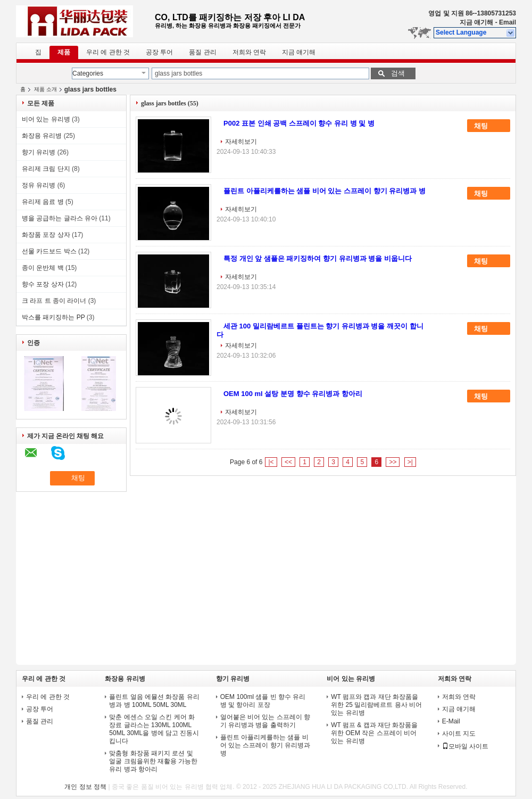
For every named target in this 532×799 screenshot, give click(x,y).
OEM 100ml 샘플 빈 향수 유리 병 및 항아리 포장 (263, 701)
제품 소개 (45, 89)
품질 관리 (202, 52)
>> (393, 462)
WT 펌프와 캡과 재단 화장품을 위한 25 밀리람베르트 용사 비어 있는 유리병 (376, 705)
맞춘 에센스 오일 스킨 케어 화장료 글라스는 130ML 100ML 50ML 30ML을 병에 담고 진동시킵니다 (154, 729)
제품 (64, 52)
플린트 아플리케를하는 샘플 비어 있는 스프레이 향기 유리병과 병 (325, 191)
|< (271, 462)
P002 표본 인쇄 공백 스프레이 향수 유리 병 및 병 (299, 123)
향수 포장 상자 (43, 284)
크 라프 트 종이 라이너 (54, 301)
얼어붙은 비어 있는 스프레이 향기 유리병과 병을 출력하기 (265, 721)
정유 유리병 (39, 185)
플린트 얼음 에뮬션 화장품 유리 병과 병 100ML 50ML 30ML (154, 701)
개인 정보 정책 (85, 787)
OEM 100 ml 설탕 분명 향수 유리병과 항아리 (293, 394)
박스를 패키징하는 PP (53, 317)
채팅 (488, 126)
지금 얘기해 (476, 22)
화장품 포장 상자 (46, 235)
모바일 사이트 (465, 746)
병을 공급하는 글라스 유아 (60, 218)
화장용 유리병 (42, 136)
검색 (398, 73)
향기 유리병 (39, 152)
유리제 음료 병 (43, 202)
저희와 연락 (249, 52)
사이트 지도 (459, 734)
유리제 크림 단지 (46, 169)
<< (288, 462)
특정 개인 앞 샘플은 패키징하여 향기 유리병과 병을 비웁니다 (318, 258)
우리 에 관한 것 (108, 52)
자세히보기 (241, 142)
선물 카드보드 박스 (49, 251)
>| (410, 462)
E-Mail (451, 721)
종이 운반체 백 (43, 268)
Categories (88, 73)
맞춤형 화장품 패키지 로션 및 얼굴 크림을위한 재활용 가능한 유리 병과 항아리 (153, 761)
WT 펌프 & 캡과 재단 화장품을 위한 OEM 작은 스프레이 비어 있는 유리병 (374, 733)
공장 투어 (159, 52)
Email (508, 22)
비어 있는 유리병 (46, 119)
